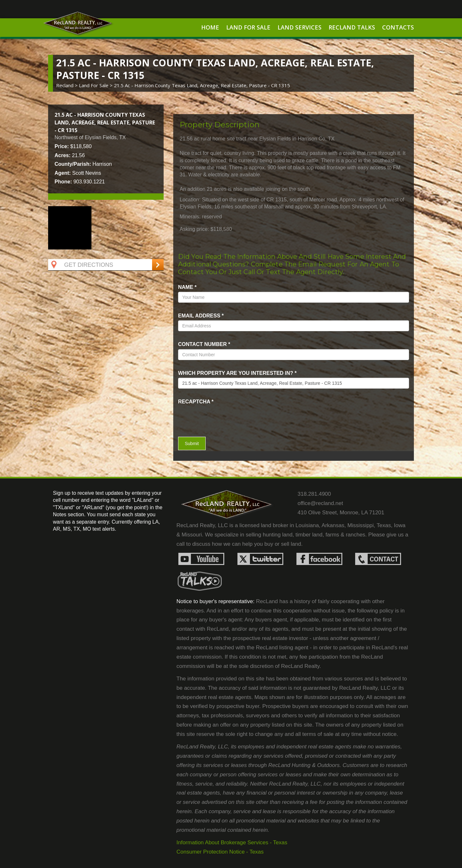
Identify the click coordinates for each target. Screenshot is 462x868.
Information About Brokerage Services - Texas (232, 843)
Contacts (398, 27)
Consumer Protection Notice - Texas (220, 852)
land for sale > (96, 85)
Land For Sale (248, 27)
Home (210, 27)
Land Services (299, 27)
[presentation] (216, 416)
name (187, 287)
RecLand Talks (352, 27)
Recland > (68, 85)
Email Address (201, 316)
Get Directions (81, 265)
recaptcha (196, 402)
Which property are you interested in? (237, 373)
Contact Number (204, 344)
